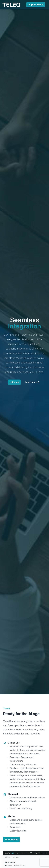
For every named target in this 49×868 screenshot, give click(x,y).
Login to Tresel (36, 5)
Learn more (32, 382)
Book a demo (11, 840)
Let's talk (14, 382)
